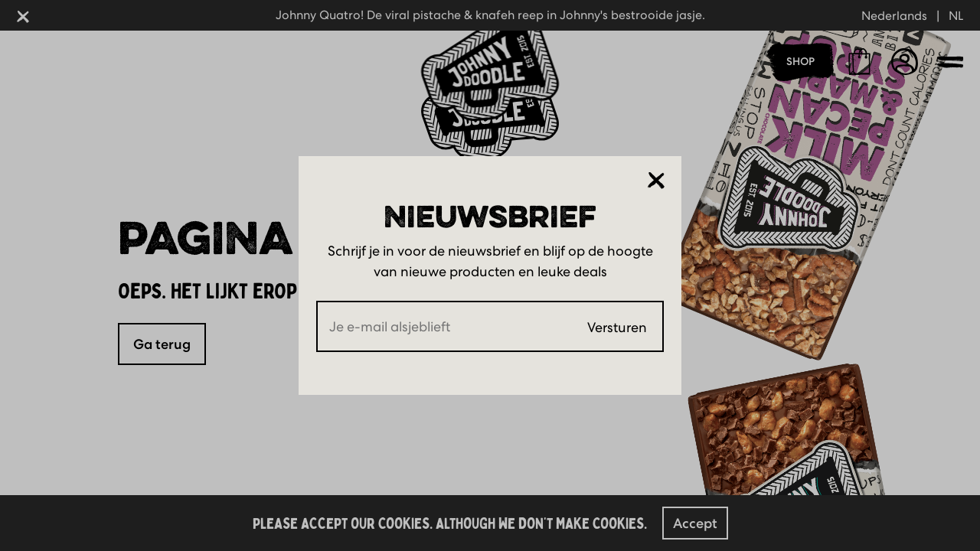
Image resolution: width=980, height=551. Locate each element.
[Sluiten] (656, 180)
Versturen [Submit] (617, 326)
